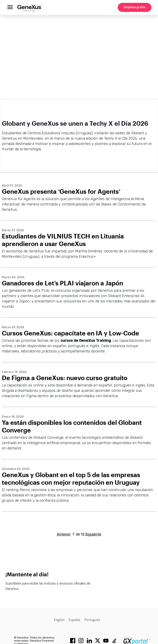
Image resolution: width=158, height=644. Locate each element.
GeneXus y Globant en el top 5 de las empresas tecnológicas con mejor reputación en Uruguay (71, 479)
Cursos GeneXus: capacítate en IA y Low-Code (70, 333)
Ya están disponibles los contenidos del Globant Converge (72, 426)
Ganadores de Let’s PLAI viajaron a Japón (62, 283)
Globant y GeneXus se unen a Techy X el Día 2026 (75, 123)
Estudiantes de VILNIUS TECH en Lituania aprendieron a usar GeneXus (63, 240)
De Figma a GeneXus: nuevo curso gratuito (65, 378)
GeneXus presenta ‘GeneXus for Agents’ (61, 191)
